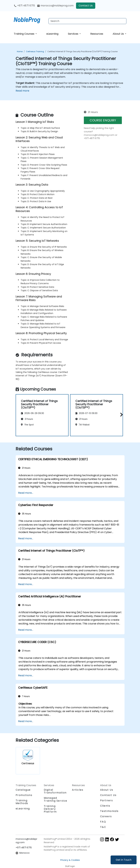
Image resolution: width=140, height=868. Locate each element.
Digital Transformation (55, 791)
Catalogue (23, 790)
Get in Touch (124, 860)
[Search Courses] (87, 21)
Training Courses (24, 34)
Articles (78, 790)
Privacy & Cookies (70, 860)
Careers (106, 816)
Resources (97, 34)
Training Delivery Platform (50, 809)
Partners (107, 800)
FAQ (103, 822)
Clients (105, 806)
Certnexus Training (35, 51)
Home (20, 51)
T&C (103, 827)
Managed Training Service (56, 799)
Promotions (24, 795)
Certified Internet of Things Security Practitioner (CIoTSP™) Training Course (82, 51)
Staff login (70, 866)
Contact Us (86, 6)
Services (73, 34)
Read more (22, 91)
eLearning (52, 34)
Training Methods (22, 802)
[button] (121, 415)
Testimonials (109, 811)
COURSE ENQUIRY (103, 120)
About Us (118, 34)
